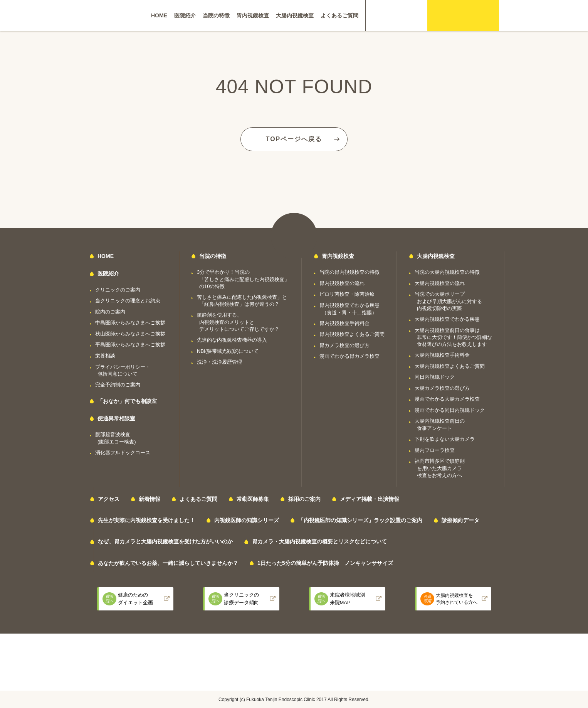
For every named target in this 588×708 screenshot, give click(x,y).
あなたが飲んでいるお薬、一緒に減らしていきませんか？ (168, 563)
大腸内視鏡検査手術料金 (442, 355)
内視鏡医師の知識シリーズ (247, 520)
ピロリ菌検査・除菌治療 (347, 294)
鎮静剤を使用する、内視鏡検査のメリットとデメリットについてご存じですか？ (238, 322)
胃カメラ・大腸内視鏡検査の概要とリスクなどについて (319, 541)
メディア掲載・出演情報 (370, 499)
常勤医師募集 (253, 499)
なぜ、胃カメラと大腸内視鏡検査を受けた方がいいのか (165, 541)
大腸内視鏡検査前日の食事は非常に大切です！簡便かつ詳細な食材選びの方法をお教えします (453, 337)
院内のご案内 (110, 312)
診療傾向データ (460, 520)
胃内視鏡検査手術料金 (344, 323)
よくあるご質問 (339, 15)
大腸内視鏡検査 (295, 15)
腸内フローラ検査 (435, 450)
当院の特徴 (216, 15)
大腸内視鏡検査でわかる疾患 (447, 319)
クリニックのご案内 (118, 290)
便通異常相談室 (116, 418)
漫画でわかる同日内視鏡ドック (450, 410)
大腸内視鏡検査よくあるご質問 (450, 366)
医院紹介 (185, 15)
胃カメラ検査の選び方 (344, 345)
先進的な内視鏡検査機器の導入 (232, 340)
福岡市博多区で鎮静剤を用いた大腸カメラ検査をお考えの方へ (440, 468)
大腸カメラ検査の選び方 (442, 388)
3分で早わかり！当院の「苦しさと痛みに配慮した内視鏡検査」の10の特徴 (243, 279)
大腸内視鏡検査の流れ (440, 283)
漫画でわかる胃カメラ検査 (349, 356)
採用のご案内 (304, 499)
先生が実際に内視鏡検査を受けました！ (146, 520)
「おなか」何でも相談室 (127, 401)
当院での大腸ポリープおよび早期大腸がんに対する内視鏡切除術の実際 (448, 301)
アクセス (109, 499)
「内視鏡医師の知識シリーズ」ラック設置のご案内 (360, 520)
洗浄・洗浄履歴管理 (219, 362)
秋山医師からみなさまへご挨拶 (130, 334)
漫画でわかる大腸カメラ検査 (447, 399)
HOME (159, 15)
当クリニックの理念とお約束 (128, 301)
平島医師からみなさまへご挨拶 (130, 345)
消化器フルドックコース (123, 453)
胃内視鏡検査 (253, 15)
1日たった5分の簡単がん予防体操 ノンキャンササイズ (325, 563)
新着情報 (150, 499)
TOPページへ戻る (294, 139)
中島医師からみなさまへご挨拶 (130, 323)
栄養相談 (105, 356)
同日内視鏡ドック (435, 377)
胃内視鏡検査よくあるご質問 (352, 334)
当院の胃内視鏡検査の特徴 (349, 272)
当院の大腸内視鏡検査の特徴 (447, 272)
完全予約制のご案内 (118, 385)
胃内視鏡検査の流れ (342, 283)
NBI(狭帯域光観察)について (228, 351)
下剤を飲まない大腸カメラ (445, 439)
